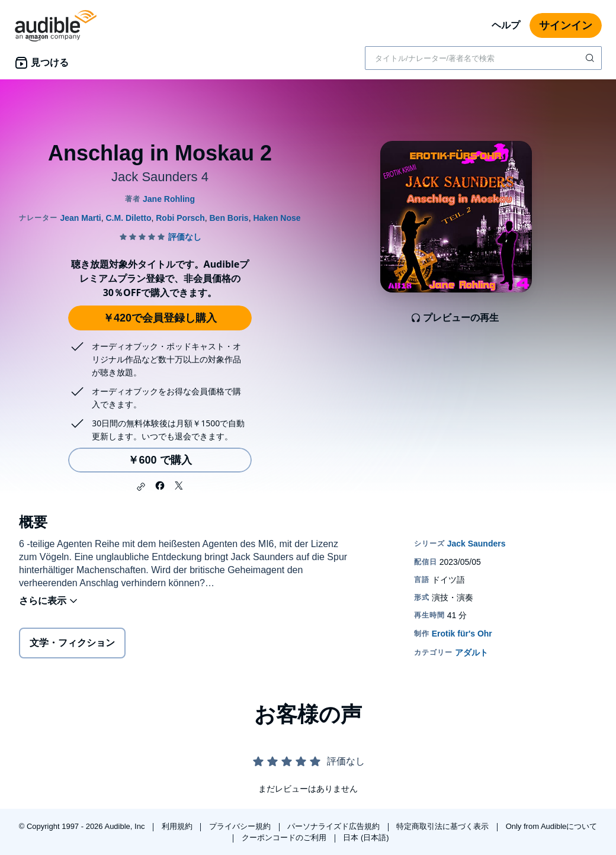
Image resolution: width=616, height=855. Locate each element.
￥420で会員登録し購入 (160, 318)
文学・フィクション (72, 643)
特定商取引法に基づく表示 (444, 826)
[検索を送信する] (591, 58)
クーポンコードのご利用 (285, 838)
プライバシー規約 (241, 826)
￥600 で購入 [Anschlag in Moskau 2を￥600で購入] (160, 460)
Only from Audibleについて (552, 826)
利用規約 (178, 826)
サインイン (566, 25)
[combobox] (483, 58)
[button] (141, 487)
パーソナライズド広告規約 (335, 826)
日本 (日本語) (366, 838)
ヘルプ (506, 25)
